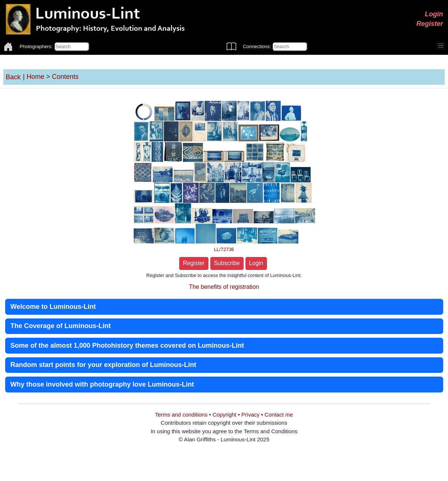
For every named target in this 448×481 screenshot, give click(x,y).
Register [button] (194, 263)
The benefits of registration (224, 287)
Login (434, 14)
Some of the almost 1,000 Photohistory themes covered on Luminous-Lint (127, 345)
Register (429, 24)
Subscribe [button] (227, 263)
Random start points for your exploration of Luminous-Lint (103, 365)
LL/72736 (224, 249)
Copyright (224, 415)
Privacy (250, 415)
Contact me (279, 415)
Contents (65, 77)
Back (13, 77)
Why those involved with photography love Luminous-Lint (102, 384)
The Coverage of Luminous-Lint (61, 326)
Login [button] (256, 263)
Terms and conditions (181, 415)
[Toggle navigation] (441, 46)
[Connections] (290, 47)
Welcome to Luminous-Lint (53, 307)
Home (36, 77)
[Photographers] (72, 47)
